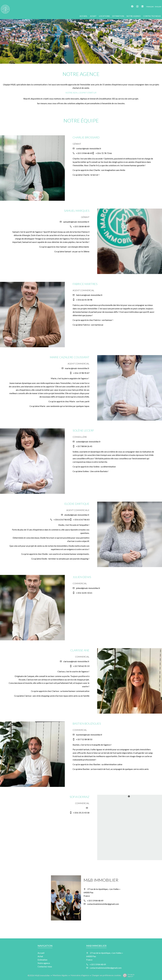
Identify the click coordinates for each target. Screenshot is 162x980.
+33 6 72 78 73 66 (104, 153)
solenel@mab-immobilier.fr (88, 442)
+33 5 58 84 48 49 (81, 226)
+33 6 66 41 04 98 (84, 300)
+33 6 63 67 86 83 (62, 520)
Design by (128, 975)
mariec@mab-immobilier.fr (77, 368)
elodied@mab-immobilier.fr (77, 515)
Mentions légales (60, 975)
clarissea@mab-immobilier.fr (76, 661)
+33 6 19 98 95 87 (81, 373)
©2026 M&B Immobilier (39, 975)
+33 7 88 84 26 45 (84, 446)
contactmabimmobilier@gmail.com (103, 904)
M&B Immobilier (101, 880)
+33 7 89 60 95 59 (81, 666)
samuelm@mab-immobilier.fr (76, 222)
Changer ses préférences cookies (106, 975)
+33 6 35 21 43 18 (81, 813)
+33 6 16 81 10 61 (84, 593)
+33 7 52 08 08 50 (84, 739)
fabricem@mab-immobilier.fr (89, 295)
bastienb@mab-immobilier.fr (89, 735)
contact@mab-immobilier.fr (89, 148)
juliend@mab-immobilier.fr (88, 588)
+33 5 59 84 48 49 (84, 153)
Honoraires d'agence (80, 975)
